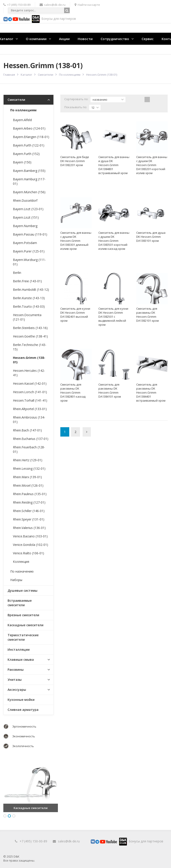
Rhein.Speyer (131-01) (29, 519)
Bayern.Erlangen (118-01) (31, 137)
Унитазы (15, 680)
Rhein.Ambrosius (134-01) (29, 420)
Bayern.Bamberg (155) (29, 171)
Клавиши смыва (21, 660)
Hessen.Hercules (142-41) (29, 373)
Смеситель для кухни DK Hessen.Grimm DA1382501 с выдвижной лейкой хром (113, 317)
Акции (64, 39)
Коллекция (21, 562)
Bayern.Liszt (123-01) (28, 209)
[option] (31, 785)
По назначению (22, 571)
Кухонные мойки (21, 700)
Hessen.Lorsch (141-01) (30, 392)
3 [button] (14, 816)
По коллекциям (70, 75)
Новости (85, 39)
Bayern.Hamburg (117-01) (29, 181)
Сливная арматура (23, 710)
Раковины (16, 670)
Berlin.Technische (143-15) (30, 347)
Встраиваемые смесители (20, 603)
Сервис (148, 39)
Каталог (26, 75)
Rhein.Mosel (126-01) (28, 485)
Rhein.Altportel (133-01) (30, 409)
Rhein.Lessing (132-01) (29, 469)
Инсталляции (19, 649)
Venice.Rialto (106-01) (28, 553)
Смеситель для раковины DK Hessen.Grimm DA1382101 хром (148, 315)
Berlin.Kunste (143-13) (29, 298)
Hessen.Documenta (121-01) (27, 317)
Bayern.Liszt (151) (26, 217)
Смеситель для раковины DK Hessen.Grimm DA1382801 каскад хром (73, 392)
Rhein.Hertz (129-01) (28, 460)
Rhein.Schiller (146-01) (29, 511)
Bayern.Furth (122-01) (29, 145)
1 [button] (5, 816)
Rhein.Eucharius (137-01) (31, 439)
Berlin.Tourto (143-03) (29, 306)
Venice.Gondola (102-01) (31, 545)
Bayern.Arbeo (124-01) (29, 128)
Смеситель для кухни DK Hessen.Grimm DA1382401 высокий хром (75, 315)
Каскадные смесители (25, 625)
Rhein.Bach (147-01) (27, 430)
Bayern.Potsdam (25, 243)
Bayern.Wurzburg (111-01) (29, 262)
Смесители (46, 75)
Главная (9, 75)
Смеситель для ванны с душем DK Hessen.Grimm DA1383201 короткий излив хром (152, 165)
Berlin (17, 273)
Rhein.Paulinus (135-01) (30, 494)
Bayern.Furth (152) (26, 154)
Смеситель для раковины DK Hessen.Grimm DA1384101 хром (110, 390)
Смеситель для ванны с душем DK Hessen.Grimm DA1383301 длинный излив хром (76, 241)
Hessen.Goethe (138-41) (30, 336)
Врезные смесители (23, 615)
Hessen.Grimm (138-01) (29, 360)
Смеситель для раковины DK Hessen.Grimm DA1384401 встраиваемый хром (151, 392)
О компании (36, 39)
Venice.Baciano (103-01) (30, 536)
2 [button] (9, 816)
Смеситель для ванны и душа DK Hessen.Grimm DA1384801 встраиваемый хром (114, 165)
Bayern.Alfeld (22, 120)
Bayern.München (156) (29, 192)
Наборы (16, 580)
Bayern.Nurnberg (25, 226)
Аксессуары (17, 690)
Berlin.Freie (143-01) (27, 281)
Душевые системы (22, 591)
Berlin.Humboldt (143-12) (31, 290)
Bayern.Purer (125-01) (29, 251)
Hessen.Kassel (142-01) (30, 383)
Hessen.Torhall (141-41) (30, 400)
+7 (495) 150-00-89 (33, 841)
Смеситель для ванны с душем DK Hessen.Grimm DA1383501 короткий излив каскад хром (114, 241)
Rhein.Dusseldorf (25, 200)
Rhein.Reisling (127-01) (29, 502)
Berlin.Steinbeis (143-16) (30, 328)
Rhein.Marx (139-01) (27, 477)
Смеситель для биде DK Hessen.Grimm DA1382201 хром (75, 161)
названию (108, 100)
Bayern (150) (22, 162)
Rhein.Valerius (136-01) (29, 528)
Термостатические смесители (23, 637)
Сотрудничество (115, 39)
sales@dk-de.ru (69, 841)
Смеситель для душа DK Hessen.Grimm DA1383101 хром (151, 237)
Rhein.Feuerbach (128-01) (29, 449)
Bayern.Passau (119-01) (30, 234)
